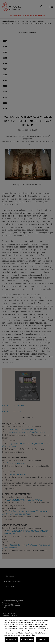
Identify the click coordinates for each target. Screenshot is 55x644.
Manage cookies (11, 640)
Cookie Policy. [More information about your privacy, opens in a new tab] (30, 635)
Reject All (42, 640)
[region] (27, 631)
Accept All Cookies (27, 640)
